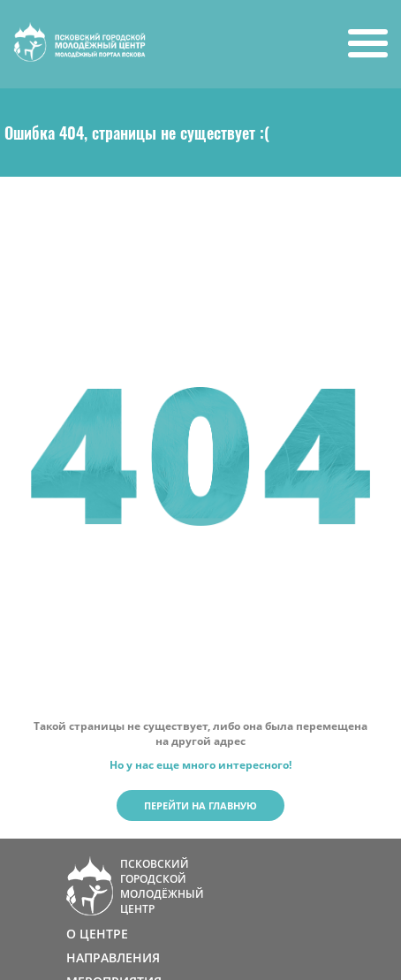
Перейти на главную (200, 805)
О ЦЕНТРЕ (97, 934)
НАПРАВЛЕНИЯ (113, 957)
